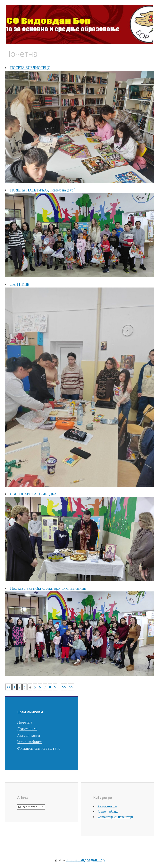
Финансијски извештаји (38, 748)
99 (64, 687)
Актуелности (29, 735)
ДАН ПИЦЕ (20, 284)
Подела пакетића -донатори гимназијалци (48, 588)
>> (71, 687)
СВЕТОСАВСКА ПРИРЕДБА (33, 494)
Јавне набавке (29, 742)
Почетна (25, 722)
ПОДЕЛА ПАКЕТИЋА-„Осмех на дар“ (43, 190)
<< (8, 687)
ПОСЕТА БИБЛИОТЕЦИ (30, 68)
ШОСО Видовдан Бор (85, 860)
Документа (27, 729)
